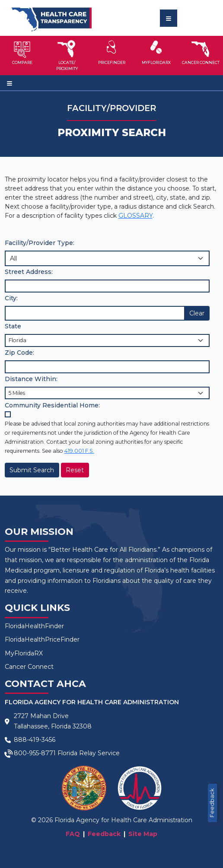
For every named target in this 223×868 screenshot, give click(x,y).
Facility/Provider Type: (40, 243)
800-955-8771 (35, 753)
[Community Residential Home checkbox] (8, 414)
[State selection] (107, 340)
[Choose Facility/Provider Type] (107, 258)
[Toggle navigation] (169, 18)
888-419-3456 (35, 740)
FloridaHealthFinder (34, 626)
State (13, 326)
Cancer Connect (29, 667)
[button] (22, 55)
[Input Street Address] (107, 286)
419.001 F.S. (79, 451)
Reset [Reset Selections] (75, 470)
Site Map (143, 834)
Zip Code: (19, 353)
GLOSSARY (135, 216)
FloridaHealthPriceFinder (42, 639)
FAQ (73, 834)
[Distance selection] (107, 393)
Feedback (212, 803)
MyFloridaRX (24, 653)
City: (11, 298)
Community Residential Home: (52, 405)
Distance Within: (31, 379)
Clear (197, 313)
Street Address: (29, 272)
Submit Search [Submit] (32, 470)
